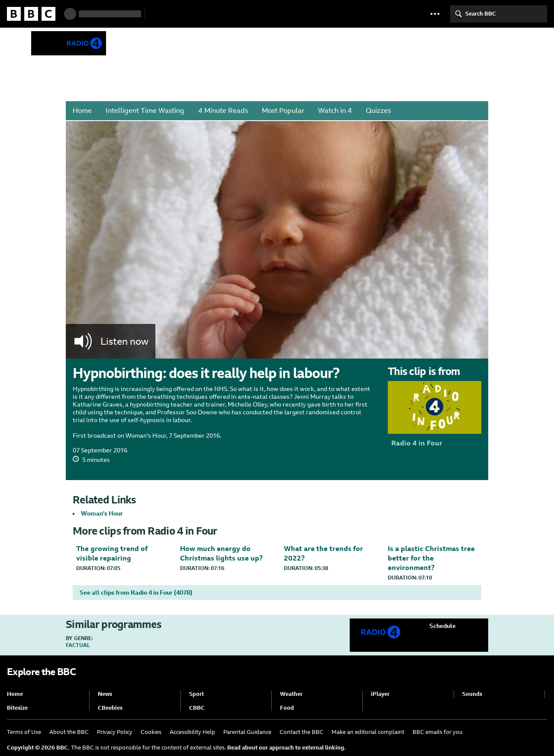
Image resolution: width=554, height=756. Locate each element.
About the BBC (69, 732)
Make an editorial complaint (368, 732)
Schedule (443, 626)
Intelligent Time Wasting (145, 111)
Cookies (151, 732)
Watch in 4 (335, 111)
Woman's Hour (102, 513)
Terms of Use (24, 732)
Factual (78, 645)
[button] (435, 14)
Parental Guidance (247, 732)
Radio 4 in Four (176, 43)
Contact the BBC (301, 732)
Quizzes (378, 111)
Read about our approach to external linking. (287, 748)
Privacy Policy (115, 732)
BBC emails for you (438, 732)
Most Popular (283, 111)
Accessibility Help (192, 732)
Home (82, 111)
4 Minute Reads (223, 111)
